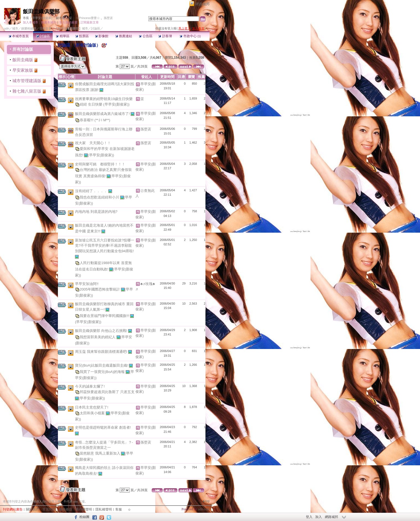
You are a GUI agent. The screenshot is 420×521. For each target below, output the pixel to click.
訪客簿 (165, 36)
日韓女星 (46, 28)
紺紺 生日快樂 (91, 104)
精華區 (62, 36)
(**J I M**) (102, 120)
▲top (206, 501)
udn (7, 28)
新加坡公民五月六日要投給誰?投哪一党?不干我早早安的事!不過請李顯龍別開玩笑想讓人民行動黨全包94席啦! (105, 246)
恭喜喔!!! (87, 120)
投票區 (82, 36)
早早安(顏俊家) (42, 18)
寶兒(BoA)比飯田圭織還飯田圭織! (102, 365)
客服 (119, 509)
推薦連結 (124, 36)
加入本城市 (30, 22)
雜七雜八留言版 (27, 91)
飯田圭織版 (23, 60)
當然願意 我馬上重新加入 (100, 453)
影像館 (102, 36)
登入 (309, 517)
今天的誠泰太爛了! (90, 386)
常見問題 (49, 509)
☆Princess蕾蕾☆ (88, 18)
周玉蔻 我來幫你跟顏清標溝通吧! (102, 352)
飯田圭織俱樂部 (41, 11)
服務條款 (66, 509)
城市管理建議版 (27, 81)
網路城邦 (202, 4)
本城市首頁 (19, 36)
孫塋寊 (108, 18)
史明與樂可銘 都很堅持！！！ (100, 164)
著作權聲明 (84, 509)
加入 (319, 517)
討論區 (43, 36)
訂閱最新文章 (90, 22)
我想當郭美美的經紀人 (98, 337)
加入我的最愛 (68, 22)
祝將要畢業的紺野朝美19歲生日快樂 (104, 99)
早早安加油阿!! (87, 284)
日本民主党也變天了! (92, 407)
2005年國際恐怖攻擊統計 (100, 289)
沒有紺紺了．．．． (92, 191)
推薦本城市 (49, 22)
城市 (15, 28)
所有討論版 (23, 49)
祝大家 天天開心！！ (93, 143)
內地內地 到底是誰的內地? (96, 212)
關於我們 (33, 509)
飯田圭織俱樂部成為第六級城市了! (103, 114)
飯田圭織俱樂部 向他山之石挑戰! (102, 331)
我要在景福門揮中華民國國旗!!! (105, 316)
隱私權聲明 (104, 509)
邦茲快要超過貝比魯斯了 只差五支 (107, 392)
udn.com (204, 509)
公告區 (145, 36)
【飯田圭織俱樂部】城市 (71, 28)
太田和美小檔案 (93, 413)
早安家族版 (23, 70)
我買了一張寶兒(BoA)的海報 (103, 372)
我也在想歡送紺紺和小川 (100, 197)
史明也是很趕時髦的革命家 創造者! (103, 427)
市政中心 (190, 36)
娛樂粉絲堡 (29, 28)
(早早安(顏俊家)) (116, 104)
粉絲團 (84, 517)
